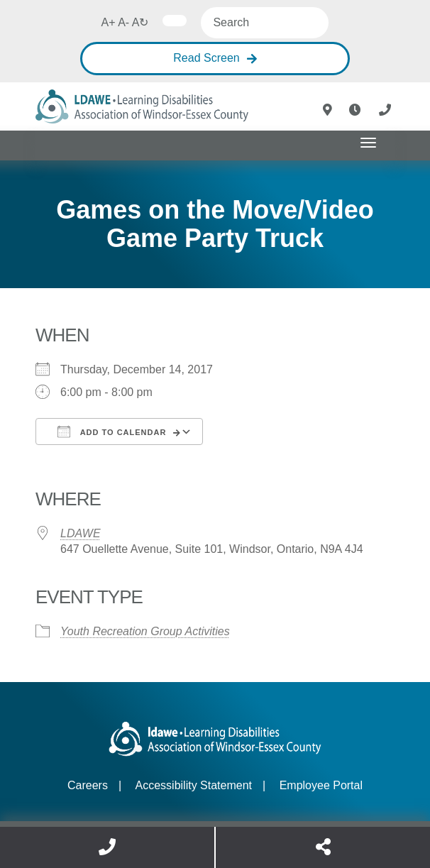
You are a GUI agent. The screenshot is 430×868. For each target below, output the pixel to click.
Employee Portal (321, 785)
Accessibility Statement (194, 785)
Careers (88, 785)
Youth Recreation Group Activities (145, 631)
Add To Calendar (112, 432)
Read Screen (206, 58)
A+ (109, 22)
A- (123, 22)
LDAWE (81, 533)
